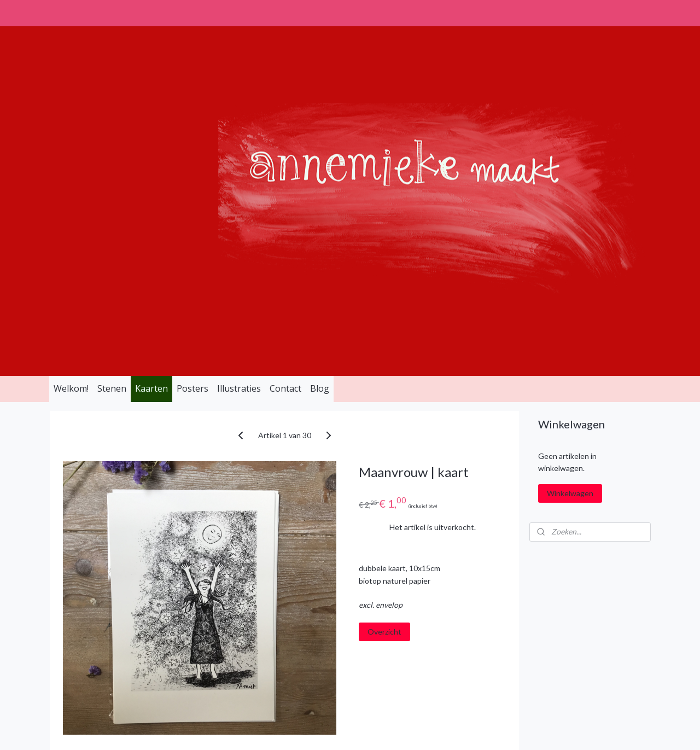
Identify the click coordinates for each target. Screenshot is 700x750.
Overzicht (384, 406)
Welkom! (71, 163)
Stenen (112, 163)
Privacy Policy (199, 624)
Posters (192, 163)
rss (338, 730)
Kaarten (151, 163)
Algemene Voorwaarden (218, 600)
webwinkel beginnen (375, 730)
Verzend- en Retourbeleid (221, 649)
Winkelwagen (570, 268)
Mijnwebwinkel (464, 730)
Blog (320, 163)
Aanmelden (564, 637)
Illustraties (239, 163)
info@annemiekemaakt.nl (100, 649)
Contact (285, 163)
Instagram (313, 600)
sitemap (318, 730)
